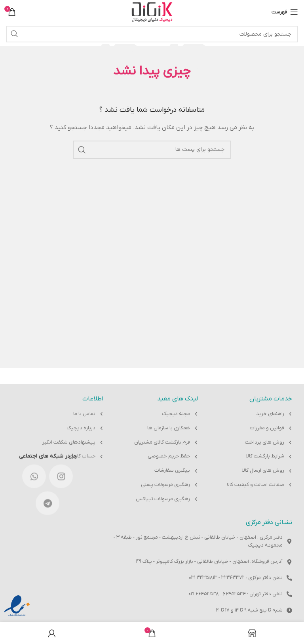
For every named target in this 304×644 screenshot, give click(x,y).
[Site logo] (152, 12)
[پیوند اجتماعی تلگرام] (47, 200)
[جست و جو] (152, 34)
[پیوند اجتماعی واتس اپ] (34, 173)
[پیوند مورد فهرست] (253, 414)
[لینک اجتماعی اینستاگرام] (61, 173)
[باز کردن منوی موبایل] (285, 12)
